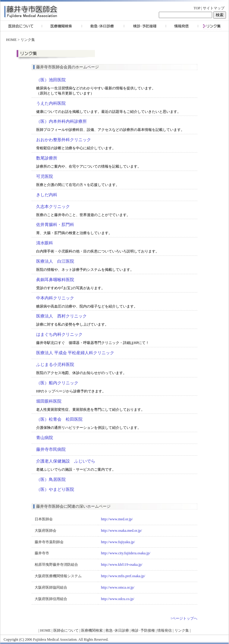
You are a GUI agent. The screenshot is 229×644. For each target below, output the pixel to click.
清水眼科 (45, 243)
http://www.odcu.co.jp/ (118, 599)
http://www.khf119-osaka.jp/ (122, 565)
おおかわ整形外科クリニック (64, 140)
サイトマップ (214, 8)
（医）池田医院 (51, 80)
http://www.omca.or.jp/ (118, 587)
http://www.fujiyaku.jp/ (118, 542)
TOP (197, 8)
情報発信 (165, 630)
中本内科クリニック (55, 298)
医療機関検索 (92, 630)
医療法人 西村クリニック (61, 316)
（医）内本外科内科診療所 (61, 121)
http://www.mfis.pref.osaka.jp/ (123, 576)
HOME (11, 40)
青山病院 (45, 438)
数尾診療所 (47, 158)
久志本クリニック (53, 207)
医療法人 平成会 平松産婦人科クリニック (75, 353)
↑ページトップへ (184, 618)
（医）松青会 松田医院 (59, 419)
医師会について (66, 630)
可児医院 (45, 176)
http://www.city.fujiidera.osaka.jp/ (126, 553)
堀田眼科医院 (49, 401)
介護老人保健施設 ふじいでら (66, 461)
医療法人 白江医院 (55, 261)
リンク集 (28, 40)
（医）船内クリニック (57, 383)
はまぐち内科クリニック (59, 334)
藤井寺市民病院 (51, 449)
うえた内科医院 (51, 103)
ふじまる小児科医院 (55, 365)
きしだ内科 (47, 195)
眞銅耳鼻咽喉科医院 (55, 280)
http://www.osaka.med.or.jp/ (121, 531)
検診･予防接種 (143, 630)
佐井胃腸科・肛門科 (55, 225)
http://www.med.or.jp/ (117, 519)
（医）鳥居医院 (51, 480)
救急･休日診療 (117, 630)
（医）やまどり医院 (55, 489)
